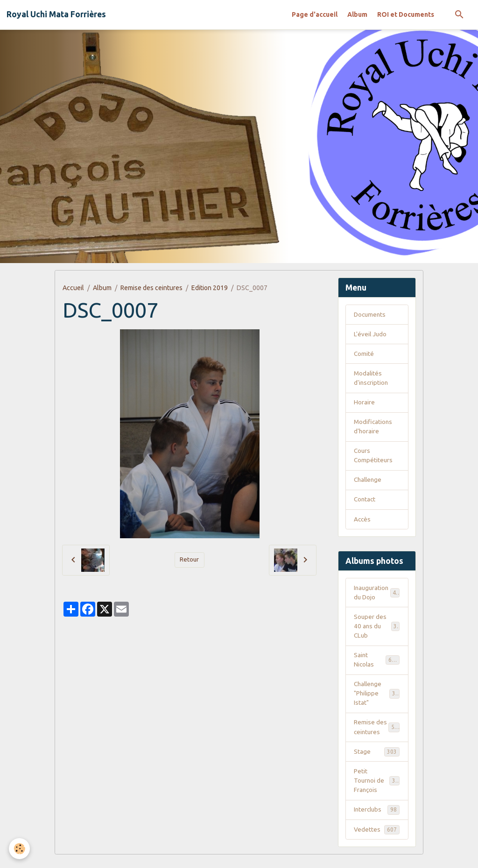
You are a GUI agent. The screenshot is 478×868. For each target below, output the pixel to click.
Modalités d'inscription (372, 380)
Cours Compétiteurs (374, 460)
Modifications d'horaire (374, 430)
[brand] (56, 14)
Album (357, 14)
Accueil (73, 288)
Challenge (369, 485)
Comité (364, 355)
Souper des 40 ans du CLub (377, 633)
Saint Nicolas (377, 668)
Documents (371, 315)
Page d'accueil (315, 14)
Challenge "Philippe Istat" (378, 703)
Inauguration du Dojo (377, 599)
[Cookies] (20, 849)
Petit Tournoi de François (378, 792)
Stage (377, 763)
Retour (190, 560)
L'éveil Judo (371, 335)
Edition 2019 (210, 288)
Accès (363, 525)
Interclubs (377, 822)
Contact (365, 505)
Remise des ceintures (151, 288)
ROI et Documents (406, 14)
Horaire (364, 405)
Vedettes (377, 842)
